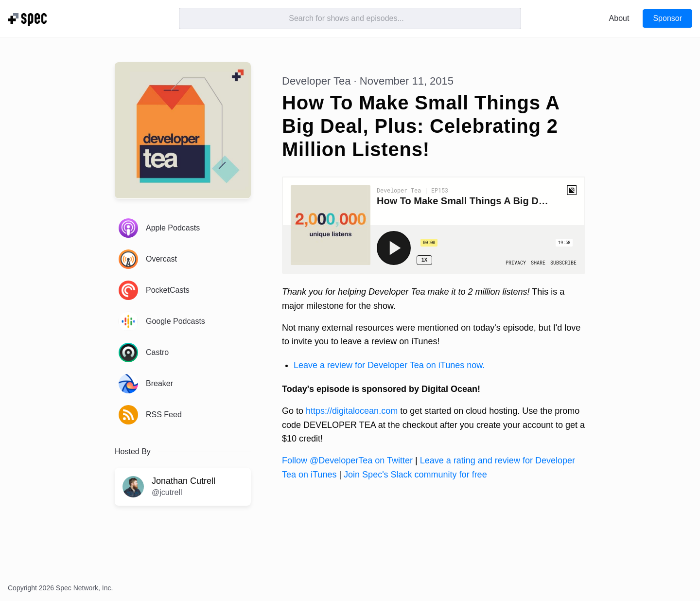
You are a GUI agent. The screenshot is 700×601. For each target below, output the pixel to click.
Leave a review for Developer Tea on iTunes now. (389, 365)
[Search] (350, 18)
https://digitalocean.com (352, 411)
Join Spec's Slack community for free (415, 475)
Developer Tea (316, 81)
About (619, 18)
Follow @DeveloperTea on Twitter (347, 460)
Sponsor (667, 18)
